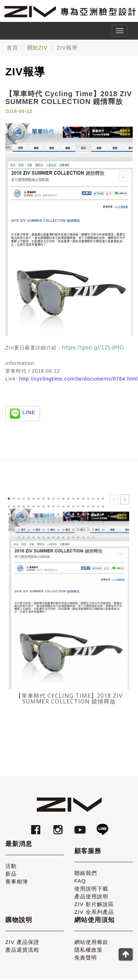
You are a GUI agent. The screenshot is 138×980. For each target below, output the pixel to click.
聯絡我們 (86, 870)
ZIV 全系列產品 (94, 909)
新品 (11, 871)
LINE (29, 412)
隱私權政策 (88, 947)
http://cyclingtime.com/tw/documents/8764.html (78, 379)
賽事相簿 (17, 879)
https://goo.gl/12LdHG (93, 347)
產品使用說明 (91, 894)
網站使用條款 (91, 939)
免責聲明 (86, 955)
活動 (11, 863)
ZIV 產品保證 (22, 939)
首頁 (12, 48)
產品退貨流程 (22, 947)
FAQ (80, 878)
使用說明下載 (91, 886)
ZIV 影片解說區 (94, 901)
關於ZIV (38, 48)
